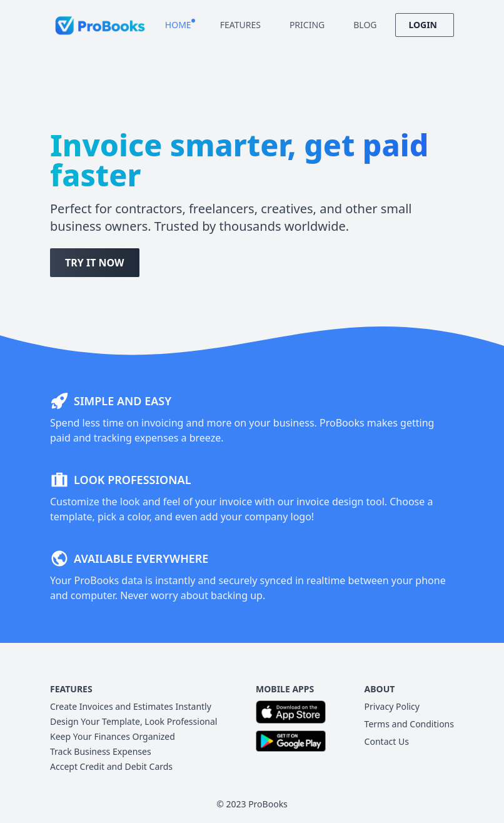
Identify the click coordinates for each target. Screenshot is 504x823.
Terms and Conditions (409, 724)
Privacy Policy (392, 706)
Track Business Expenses (101, 751)
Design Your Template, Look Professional (134, 721)
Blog (367, 25)
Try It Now (95, 263)
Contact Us (387, 741)
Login (425, 25)
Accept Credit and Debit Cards (111, 766)
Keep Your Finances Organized (113, 736)
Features (242, 25)
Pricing (309, 25)
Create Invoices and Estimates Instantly (131, 706)
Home (180, 25)
